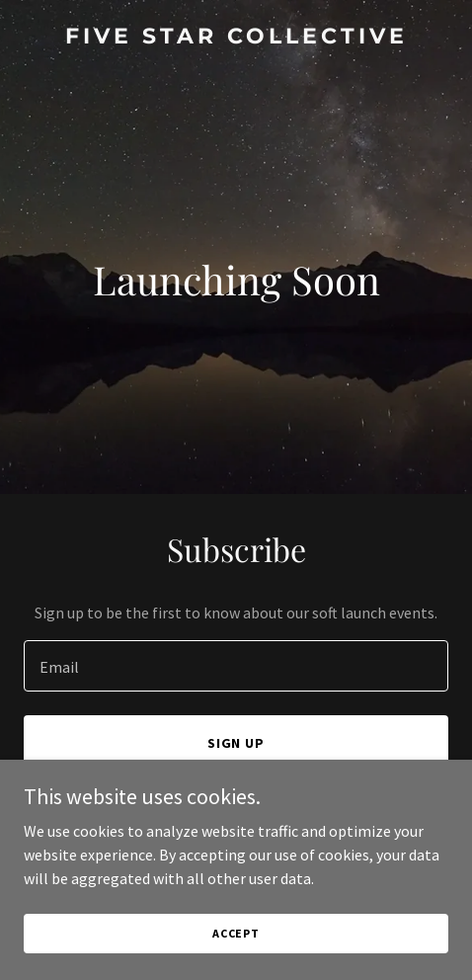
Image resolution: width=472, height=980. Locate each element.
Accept (236, 933)
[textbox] (236, 666)
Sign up (236, 743)
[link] (236, 38)
